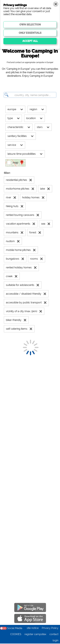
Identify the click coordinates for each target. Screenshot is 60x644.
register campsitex (35, 635)
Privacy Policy (50, 628)
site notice (33, 628)
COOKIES (16, 635)
